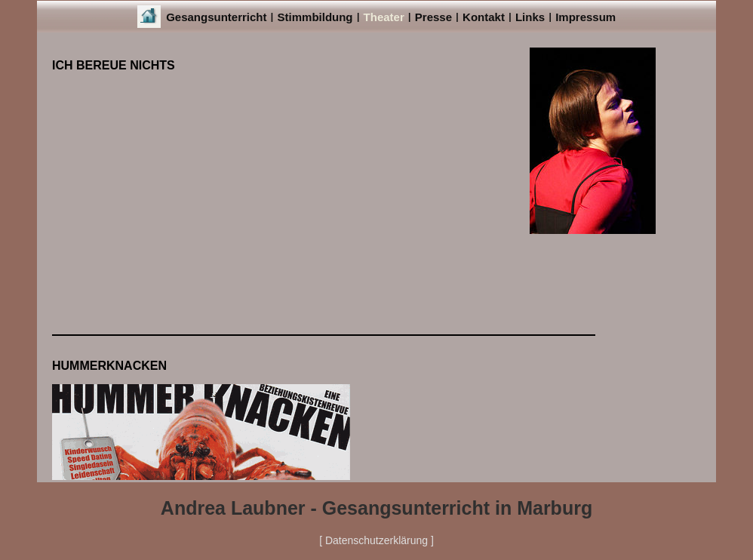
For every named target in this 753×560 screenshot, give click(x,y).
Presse (433, 17)
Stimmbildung (315, 17)
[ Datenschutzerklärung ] (376, 540)
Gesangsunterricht (216, 17)
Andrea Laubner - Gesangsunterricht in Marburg (376, 508)
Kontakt (484, 17)
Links (530, 17)
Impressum (585, 17)
